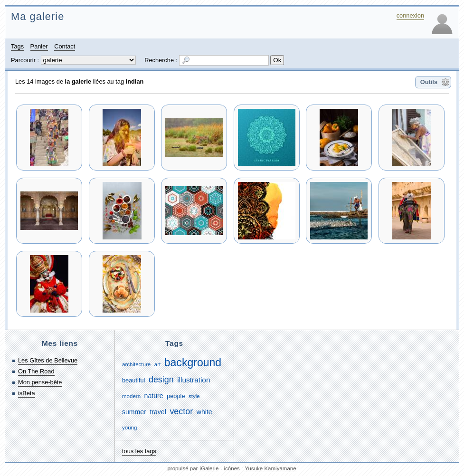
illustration (194, 380)
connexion (410, 15)
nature (154, 396)
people (176, 396)
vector (181, 411)
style (194, 396)
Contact (65, 46)
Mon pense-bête (40, 382)
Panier (39, 46)
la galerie (78, 81)
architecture (136, 364)
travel (158, 412)
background (193, 362)
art (157, 364)
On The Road (36, 371)
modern (131, 396)
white (204, 412)
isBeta (27, 393)
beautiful (133, 380)
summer (134, 412)
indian (135, 81)
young (129, 428)
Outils (429, 82)
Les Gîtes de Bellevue (48, 360)
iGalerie (209, 468)
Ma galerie (38, 16)
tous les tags (139, 451)
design (161, 380)
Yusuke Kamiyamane (270, 468)
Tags (17, 46)
